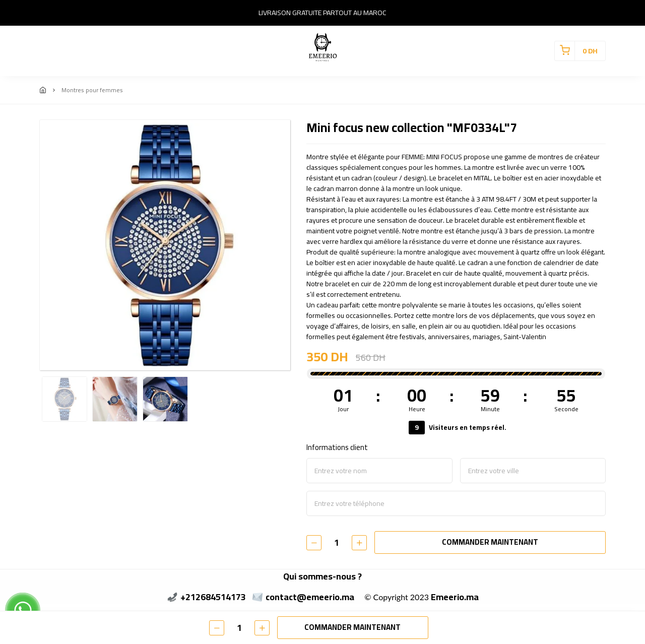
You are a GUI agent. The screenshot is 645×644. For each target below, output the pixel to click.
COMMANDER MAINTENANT (490, 542)
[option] (165, 245)
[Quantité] (337, 542)
